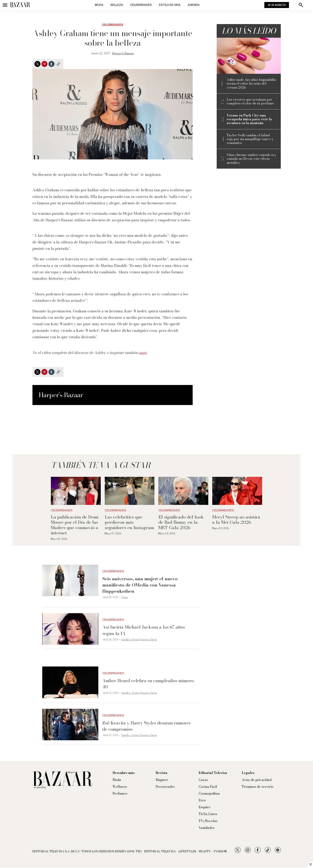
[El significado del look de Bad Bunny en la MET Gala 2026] (183, 491)
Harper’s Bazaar (123, 53)
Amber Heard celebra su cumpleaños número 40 (148, 684)
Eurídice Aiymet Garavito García (139, 640)
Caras (125, 597)
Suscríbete (277, 5)
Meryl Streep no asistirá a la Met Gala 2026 (236, 520)
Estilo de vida (170, 5)
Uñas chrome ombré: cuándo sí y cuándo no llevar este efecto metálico (252, 159)
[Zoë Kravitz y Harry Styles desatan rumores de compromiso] (70, 725)
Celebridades (141, 5)
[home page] (20, 5)
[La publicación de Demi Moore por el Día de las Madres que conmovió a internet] (76, 491)
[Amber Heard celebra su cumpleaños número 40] (70, 682)
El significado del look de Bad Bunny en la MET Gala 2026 (181, 522)
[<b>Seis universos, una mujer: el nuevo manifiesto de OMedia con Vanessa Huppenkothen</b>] (70, 580)
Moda (99, 5)
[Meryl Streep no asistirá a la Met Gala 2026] (237, 491)
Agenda (194, 5)
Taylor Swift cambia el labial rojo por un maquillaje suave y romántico (250, 139)
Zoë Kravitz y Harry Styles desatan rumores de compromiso (146, 726)
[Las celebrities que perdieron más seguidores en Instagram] (130, 491)
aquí (143, 353)
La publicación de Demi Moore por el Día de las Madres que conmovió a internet (75, 525)
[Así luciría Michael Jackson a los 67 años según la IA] (70, 629)
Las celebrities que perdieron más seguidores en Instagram (129, 522)
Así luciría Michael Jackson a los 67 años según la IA (144, 630)
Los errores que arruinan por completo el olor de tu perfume (250, 101)
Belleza (117, 5)
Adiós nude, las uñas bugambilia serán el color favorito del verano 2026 (251, 84)
